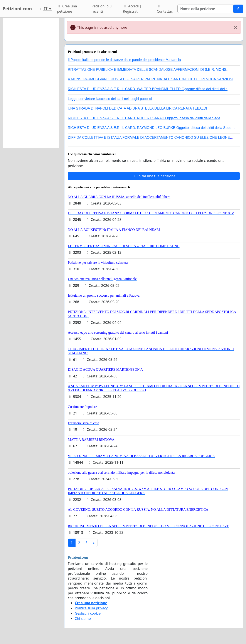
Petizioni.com (17, 9)
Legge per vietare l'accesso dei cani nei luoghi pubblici (110, 99)
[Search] (206, 9)
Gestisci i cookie (88, 613)
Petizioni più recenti (102, 9)
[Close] (236, 27)
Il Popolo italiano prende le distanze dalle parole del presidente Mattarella (124, 60)
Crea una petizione (67, 9)
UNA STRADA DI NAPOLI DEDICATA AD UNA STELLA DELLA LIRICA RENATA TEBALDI (138, 108)
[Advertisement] (31, 83)
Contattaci (165, 9)
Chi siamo (83, 619)
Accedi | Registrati (132, 9)
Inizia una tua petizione (154, 176)
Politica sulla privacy (91, 608)
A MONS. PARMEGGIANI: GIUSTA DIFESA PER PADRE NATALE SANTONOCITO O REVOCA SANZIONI (151, 79)
